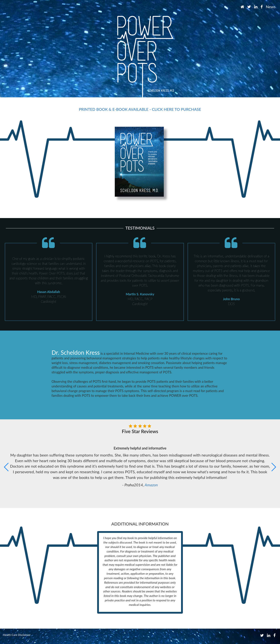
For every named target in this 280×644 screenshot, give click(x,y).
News (271, 7)
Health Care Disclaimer (17, 635)
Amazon (151, 485)
